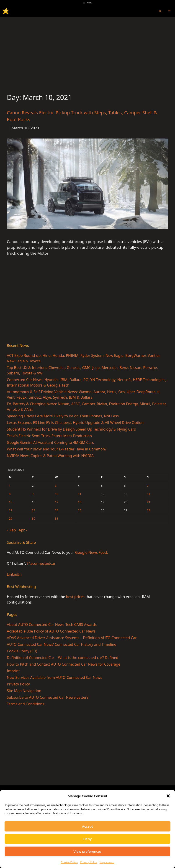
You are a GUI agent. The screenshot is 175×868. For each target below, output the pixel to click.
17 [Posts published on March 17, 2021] (57, 502)
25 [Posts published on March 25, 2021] (80, 510)
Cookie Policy (69, 862)
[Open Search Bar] (160, 11)
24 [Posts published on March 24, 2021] (57, 510)
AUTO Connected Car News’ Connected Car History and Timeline (62, 644)
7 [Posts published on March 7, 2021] (148, 486)
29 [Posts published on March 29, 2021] (11, 518)
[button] (168, 796)
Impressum (107, 862)
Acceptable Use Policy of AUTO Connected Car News (51, 631)
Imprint (13, 671)
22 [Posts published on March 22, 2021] (11, 510)
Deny (88, 839)
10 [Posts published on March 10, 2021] (57, 494)
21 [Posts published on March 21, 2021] (149, 502)
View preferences (88, 851)
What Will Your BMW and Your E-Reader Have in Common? (57, 449)
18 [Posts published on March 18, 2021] (80, 502)
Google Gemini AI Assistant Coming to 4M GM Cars (50, 442)
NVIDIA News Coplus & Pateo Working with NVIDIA (50, 456)
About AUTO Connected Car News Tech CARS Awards (52, 625)
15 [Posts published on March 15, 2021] (11, 502)
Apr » (23, 530)
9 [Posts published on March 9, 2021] (33, 494)
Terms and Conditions (26, 704)
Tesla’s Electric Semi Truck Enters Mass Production (49, 436)
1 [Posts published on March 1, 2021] (10, 486)
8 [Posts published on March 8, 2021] (10, 494)
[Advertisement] (87, 51)
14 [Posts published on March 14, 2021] (149, 494)
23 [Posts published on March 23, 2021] (34, 510)
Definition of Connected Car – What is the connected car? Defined (63, 658)
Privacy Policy (89, 862)
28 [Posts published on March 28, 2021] (149, 510)
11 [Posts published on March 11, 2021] (80, 494)
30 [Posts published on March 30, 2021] (34, 518)
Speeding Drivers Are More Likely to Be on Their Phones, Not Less (63, 416)
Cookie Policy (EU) (22, 651)
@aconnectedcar (41, 563)
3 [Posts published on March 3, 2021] (56, 486)
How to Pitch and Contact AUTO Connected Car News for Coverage (64, 664)
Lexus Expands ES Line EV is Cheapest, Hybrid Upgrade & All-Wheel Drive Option (75, 423)
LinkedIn (14, 574)
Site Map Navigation (24, 691)
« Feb (11, 530)
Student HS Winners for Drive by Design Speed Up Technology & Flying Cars (71, 429)
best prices (75, 597)
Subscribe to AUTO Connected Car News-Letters (48, 697)
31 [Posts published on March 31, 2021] (57, 518)
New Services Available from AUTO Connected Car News (54, 677)
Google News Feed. (92, 552)
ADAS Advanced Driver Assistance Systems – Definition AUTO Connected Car (72, 638)
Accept (87, 826)
